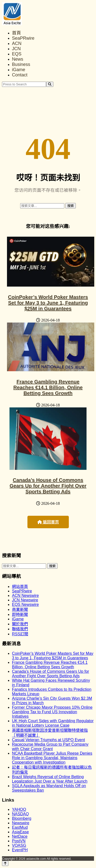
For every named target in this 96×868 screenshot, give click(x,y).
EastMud (20, 827)
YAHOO (19, 809)
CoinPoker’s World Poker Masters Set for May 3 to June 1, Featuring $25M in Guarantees (48, 303)
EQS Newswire (25, 605)
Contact (20, 75)
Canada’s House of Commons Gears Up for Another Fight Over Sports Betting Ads (48, 486)
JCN (16, 49)
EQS (17, 54)
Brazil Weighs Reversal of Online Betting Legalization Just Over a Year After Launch (50, 779)
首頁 (16, 33)
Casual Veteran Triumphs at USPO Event (48, 740)
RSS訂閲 (20, 634)
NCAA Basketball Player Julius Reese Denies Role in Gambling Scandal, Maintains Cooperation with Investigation (52, 758)
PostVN (19, 841)
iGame (19, 70)
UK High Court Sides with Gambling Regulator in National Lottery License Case (53, 723)
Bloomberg (22, 818)
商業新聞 (20, 609)
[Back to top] (5, 863)
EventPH (20, 850)
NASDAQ (20, 814)
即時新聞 (20, 614)
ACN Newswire (25, 596)
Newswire (21, 823)
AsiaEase (20, 832)
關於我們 (20, 624)
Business (21, 64)
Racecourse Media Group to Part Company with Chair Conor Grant (50, 747)
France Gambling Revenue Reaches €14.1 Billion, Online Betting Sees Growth (48, 387)
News (18, 59)
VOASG (19, 845)
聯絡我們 (20, 629)
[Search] (50, 84)
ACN (17, 43)
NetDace (20, 836)
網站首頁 (20, 587)
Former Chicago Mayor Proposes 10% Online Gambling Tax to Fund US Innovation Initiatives (52, 712)
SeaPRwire (23, 38)
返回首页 (48, 522)
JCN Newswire (25, 600)
